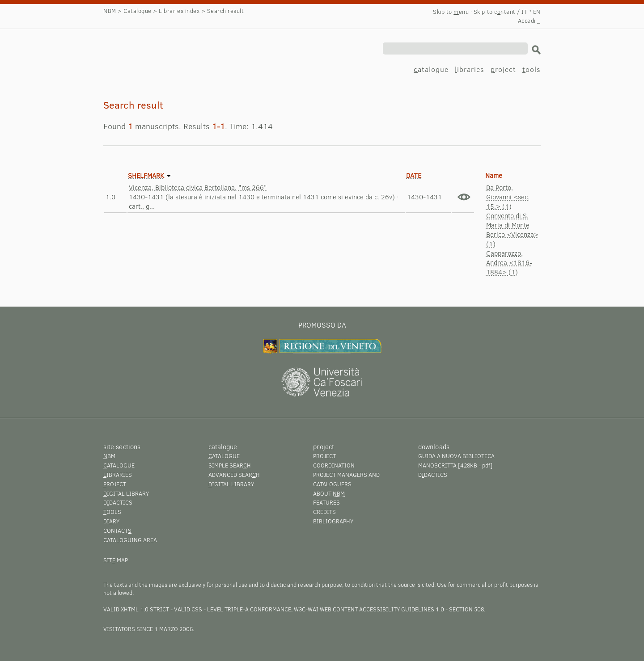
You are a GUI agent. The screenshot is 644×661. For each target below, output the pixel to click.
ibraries (470, 69)
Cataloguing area (130, 540)
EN (537, 12)
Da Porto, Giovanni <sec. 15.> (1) (508, 197)
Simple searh (230, 465)
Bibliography (333, 521)
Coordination (334, 465)
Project (324, 456)
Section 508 (466, 609)
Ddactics (118, 502)
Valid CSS (188, 609)
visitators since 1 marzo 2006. (149, 629)
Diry (111, 521)
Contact (117, 530)
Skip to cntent (495, 12)
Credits (324, 512)
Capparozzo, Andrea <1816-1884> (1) (509, 262)
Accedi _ (529, 21)
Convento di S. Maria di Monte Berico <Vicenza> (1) (512, 229)
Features (326, 502)
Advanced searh (234, 475)
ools (532, 69)
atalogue (431, 69)
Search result (149, 52)
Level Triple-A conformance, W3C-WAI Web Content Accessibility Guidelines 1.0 (326, 609)
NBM (110, 11)
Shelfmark (146, 175)
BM (109, 456)
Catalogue (138, 11)
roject (503, 69)
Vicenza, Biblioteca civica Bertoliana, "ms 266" (198, 187)
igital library (126, 493)
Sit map (116, 560)
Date (414, 175)
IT (524, 12)
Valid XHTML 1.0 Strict (136, 609)
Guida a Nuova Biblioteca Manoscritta (456, 461)
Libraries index (179, 11)
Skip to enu (451, 12)
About (329, 493)
